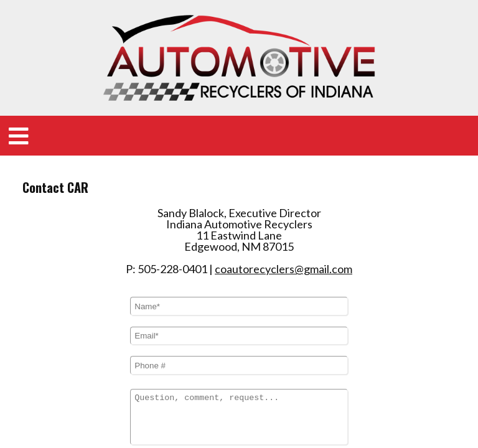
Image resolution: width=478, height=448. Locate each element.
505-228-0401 (172, 200)
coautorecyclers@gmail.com (284, 200)
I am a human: (163, 394)
